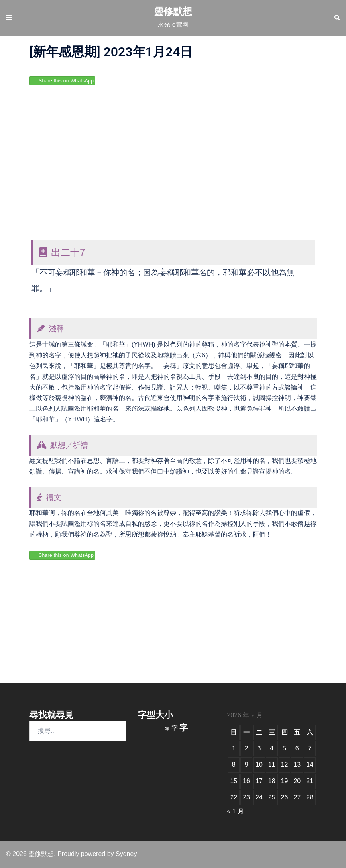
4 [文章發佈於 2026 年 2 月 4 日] (272, 748)
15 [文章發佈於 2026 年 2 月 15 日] (234, 781)
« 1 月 (235, 811)
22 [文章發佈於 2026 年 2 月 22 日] (234, 797)
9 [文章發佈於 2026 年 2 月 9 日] (247, 765)
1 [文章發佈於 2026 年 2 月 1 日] (234, 748)
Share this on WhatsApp (66, 81)
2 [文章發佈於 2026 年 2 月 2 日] (247, 748)
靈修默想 (173, 11)
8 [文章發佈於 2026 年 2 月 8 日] (234, 765)
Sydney (126, 854)
